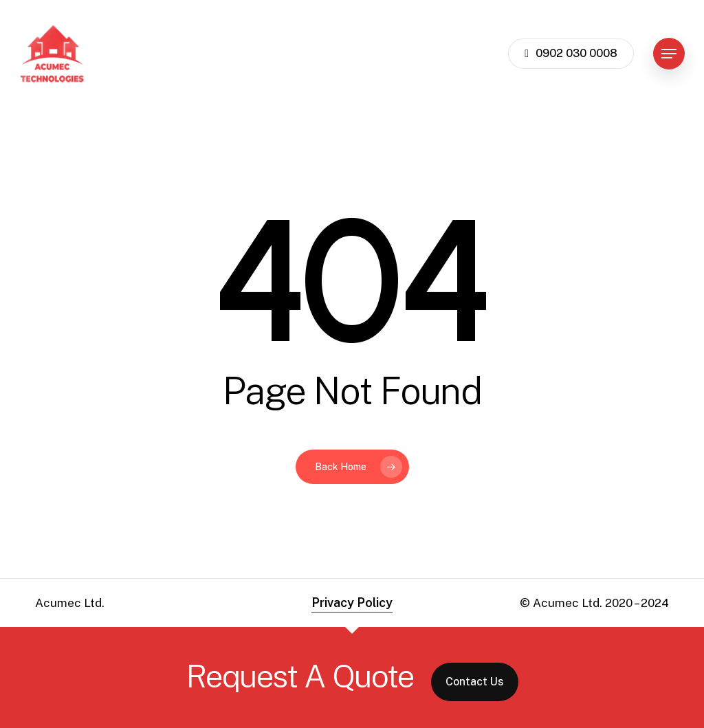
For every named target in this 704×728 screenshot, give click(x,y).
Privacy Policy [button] (352, 603)
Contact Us (475, 682)
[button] (669, 54)
